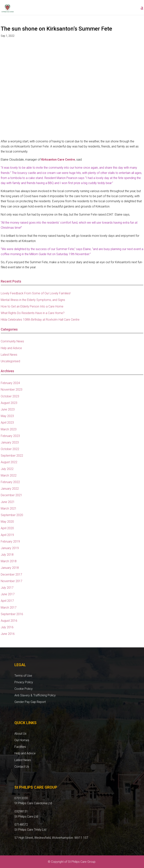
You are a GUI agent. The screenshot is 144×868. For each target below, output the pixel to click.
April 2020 (7, 528)
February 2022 (10, 482)
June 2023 (8, 409)
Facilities (20, 747)
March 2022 (9, 475)
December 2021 (11, 495)
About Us (20, 734)
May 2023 (7, 416)
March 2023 (9, 429)
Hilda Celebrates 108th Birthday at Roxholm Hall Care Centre (40, 320)
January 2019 (10, 548)
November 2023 (12, 390)
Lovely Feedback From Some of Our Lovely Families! (36, 293)
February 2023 (10, 436)
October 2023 (10, 396)
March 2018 (9, 561)
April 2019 (7, 535)
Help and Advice (11, 348)
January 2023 (10, 442)
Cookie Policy (24, 689)
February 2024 (10, 383)
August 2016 (9, 621)
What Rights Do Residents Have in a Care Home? (33, 313)
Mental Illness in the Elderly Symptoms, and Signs (33, 300)
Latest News (9, 355)
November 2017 (12, 581)
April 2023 (7, 423)
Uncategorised (10, 361)
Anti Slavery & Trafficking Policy (35, 695)
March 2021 (9, 508)
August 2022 (9, 462)
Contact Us (22, 767)
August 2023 (9, 403)
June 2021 (8, 502)
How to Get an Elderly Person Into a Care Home (32, 306)
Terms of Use (23, 676)
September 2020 (12, 515)
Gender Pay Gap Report (30, 702)
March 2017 (9, 608)
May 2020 (7, 522)
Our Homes (22, 740)
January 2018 (10, 568)
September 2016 (12, 614)
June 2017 (8, 594)
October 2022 (10, 449)
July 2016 (7, 627)
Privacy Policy (24, 682)
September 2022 (12, 456)
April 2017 (7, 601)
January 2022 (10, 489)
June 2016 (8, 634)
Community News (12, 341)
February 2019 (10, 541)
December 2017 (11, 575)
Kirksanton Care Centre (58, 160)
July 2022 (7, 469)
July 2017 (7, 588)
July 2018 (7, 555)
